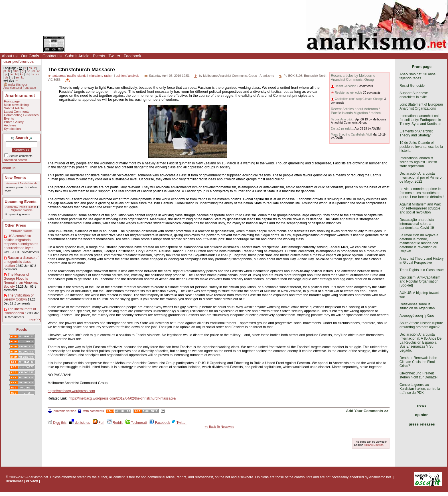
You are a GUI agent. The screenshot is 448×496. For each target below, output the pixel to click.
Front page (12, 101)
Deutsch (379, 445)
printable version (62, 411)
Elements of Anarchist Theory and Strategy (416, 133)
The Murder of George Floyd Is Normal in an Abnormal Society (21, 281)
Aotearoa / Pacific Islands (22, 183)
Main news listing (16, 105)
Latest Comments (17, 112)
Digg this (57, 423)
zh (27, 74)
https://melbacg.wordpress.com (71, 391)
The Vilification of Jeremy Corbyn (19, 297)
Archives (10, 125)
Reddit (115, 423)
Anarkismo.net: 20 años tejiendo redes (417, 76)
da (6, 77)
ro (12, 77)
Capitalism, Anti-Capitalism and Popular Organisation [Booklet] (420, 281)
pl (6, 74)
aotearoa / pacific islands (69, 76)
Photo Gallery (14, 122)
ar (38, 71)
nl (34, 71)
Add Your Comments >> (367, 411)
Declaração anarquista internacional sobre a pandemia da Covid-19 (417, 224)
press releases (422, 424)
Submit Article (77, 56)
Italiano (368, 445)
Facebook (132, 56)
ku (22, 74)
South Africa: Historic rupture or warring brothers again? (421, 325)
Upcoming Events (21, 202)
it (35, 68)
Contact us (52, 56)
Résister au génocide (348, 93)
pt (5, 71)
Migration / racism (22, 210)
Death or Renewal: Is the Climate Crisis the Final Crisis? (418, 362)
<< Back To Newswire (219, 427)
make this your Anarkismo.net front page (20, 86)
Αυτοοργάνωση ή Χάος (417, 316)
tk (9, 71)
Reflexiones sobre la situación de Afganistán (417, 306)
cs (32, 74)
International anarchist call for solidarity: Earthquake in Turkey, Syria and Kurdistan (420, 120)
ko (23, 77)
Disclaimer (14, 481)
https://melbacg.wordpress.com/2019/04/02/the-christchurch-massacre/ (122, 398)
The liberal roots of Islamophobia (20, 311)
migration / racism (101, 76)
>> (17, 81)
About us (10, 56)
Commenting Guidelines (21, 115)
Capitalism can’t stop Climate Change (359, 99)
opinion (422, 415)
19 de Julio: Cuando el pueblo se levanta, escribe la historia (421, 147)
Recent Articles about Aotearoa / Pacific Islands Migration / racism (356, 111)
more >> (34, 319)
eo (17, 77)
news (422, 405)
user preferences (19, 62)
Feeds (22, 329)
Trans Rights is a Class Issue (422, 270)
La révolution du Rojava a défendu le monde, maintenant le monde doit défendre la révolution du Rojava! (419, 243)
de (11, 74)
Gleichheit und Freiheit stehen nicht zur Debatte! (418, 375)
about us (9, 168)
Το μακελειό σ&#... (343, 119)
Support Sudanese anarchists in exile (414, 95)
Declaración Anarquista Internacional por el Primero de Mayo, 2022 (420, 178)
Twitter (114, 56)
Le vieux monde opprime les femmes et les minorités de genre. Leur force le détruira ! (422, 193)
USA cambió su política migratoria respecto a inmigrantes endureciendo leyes (21, 242)
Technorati (136, 423)
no (28, 71)
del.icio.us (80, 423)
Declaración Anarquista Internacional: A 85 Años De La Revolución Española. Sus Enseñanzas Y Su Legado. (420, 342)
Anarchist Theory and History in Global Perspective (422, 261)
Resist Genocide (345, 86)
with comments (91, 411)
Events (99, 56)
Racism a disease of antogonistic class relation (21, 262)
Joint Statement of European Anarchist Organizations (421, 106)
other (16, 71)
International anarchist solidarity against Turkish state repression (418, 162)
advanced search (15, 160)
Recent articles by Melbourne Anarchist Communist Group (353, 78)
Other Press (16, 225)
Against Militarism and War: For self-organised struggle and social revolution (420, 208)
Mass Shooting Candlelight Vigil (351, 135)
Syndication (12, 129)
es (30, 68)
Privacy (32, 481)
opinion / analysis (128, 76)
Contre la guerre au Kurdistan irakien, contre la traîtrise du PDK (420, 389)
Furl (99, 423)
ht (16, 74)
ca (38, 74)
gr (23, 71)
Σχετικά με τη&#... (342, 129)
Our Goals (30, 56)
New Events (15, 178)
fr (25, 68)
